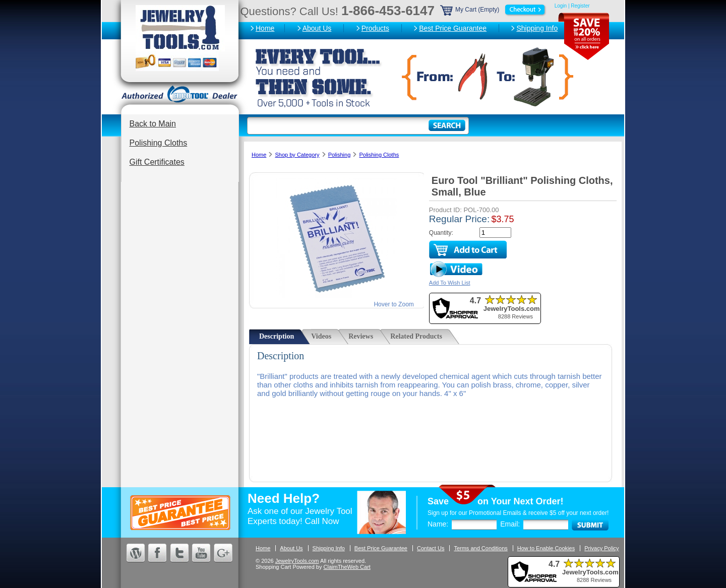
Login (561, 6)
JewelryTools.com (297, 561)
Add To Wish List (450, 283)
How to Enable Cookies (546, 548)
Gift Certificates (157, 162)
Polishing (340, 155)
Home (265, 28)
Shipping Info (537, 28)
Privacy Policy (601, 548)
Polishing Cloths (159, 143)
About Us (317, 28)
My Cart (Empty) (494, 10)
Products (375, 28)
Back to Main (153, 124)
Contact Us (431, 548)
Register (580, 6)
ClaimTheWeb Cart (347, 567)
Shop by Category (297, 155)
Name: (438, 524)
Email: (510, 524)
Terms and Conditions (480, 548)
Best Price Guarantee (453, 28)
